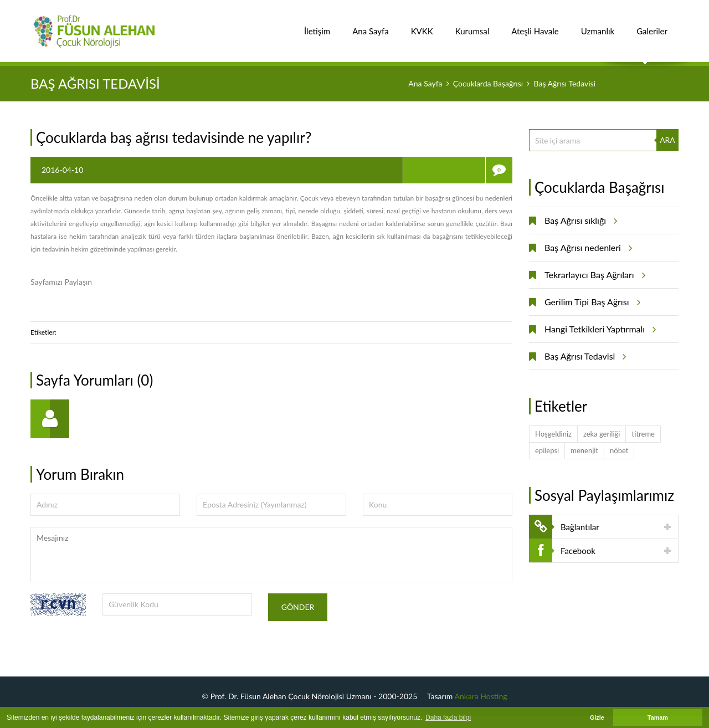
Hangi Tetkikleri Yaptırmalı (598, 329)
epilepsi (547, 450)
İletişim (317, 25)
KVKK (422, 25)
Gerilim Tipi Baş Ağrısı (591, 302)
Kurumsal (472, 25)
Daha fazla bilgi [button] (448, 717)
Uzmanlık (598, 25)
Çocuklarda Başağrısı (488, 83)
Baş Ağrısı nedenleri (587, 248)
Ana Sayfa (371, 25)
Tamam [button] (658, 717)
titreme (643, 434)
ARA (667, 140)
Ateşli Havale (535, 25)
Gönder (298, 607)
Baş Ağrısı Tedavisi (584, 356)
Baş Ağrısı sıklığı (579, 221)
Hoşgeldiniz (553, 434)
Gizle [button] (597, 717)
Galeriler (652, 25)
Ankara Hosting (481, 696)
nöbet (619, 450)
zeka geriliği (602, 434)
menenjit (584, 450)
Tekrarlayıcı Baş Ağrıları (593, 275)
